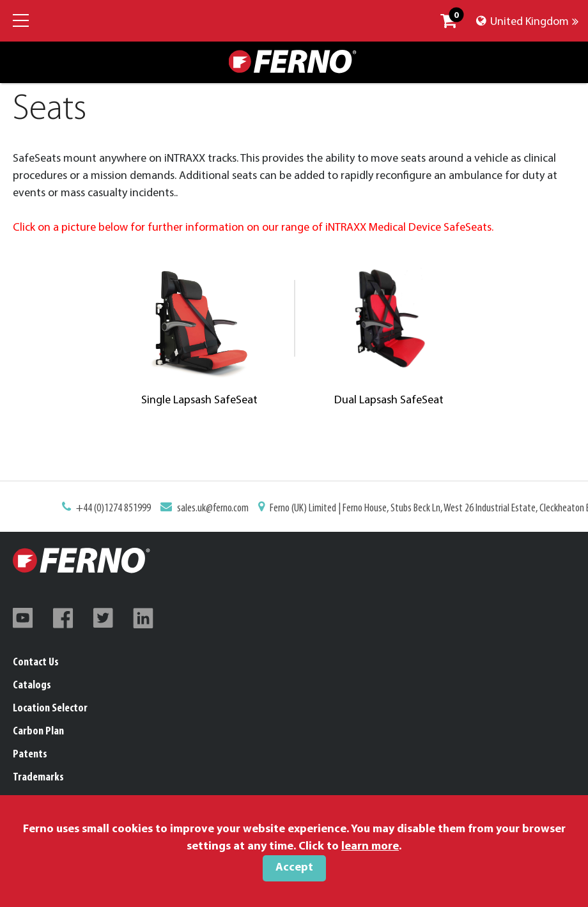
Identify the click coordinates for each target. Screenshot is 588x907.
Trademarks (38, 778)
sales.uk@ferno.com (215, 509)
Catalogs (32, 686)
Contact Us (36, 663)
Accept (294, 868)
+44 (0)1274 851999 (117, 509)
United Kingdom (527, 22)
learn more (370, 847)
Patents (30, 755)
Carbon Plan (38, 732)
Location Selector (50, 709)
